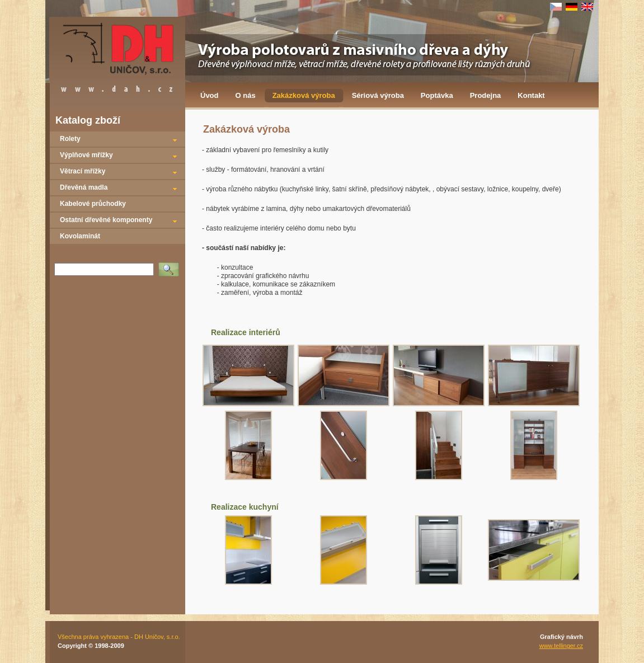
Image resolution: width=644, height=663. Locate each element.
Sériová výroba (378, 95)
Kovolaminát (80, 236)
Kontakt (531, 95)
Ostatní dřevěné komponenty (106, 220)
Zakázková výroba (304, 95)
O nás (246, 95)
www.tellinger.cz (561, 646)
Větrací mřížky (83, 171)
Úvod (210, 95)
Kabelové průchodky (93, 204)
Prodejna (486, 95)
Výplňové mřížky (86, 155)
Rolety (70, 139)
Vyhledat (171, 266)
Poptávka (437, 95)
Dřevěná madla (84, 187)
